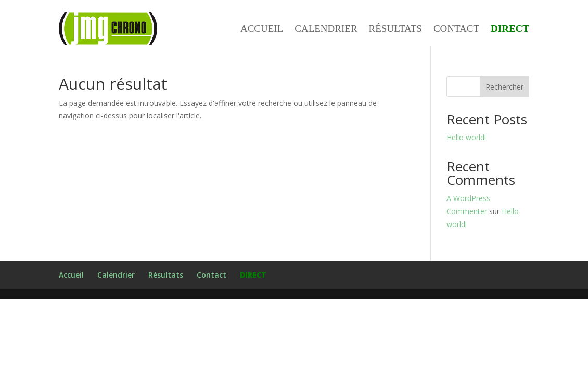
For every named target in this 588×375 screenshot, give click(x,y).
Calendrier (326, 29)
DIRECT (510, 29)
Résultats (395, 29)
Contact (456, 29)
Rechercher (504, 87)
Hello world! (466, 137)
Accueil (262, 29)
